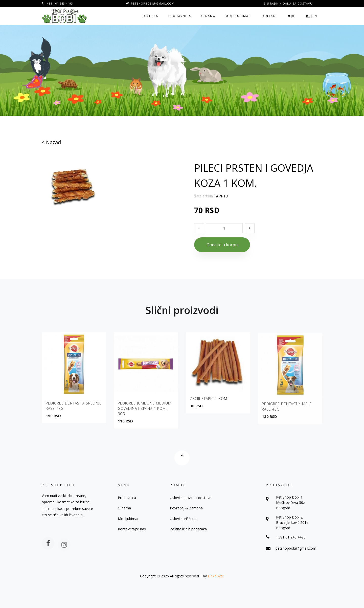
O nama (208, 16)
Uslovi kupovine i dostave (191, 498)
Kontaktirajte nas (132, 529)
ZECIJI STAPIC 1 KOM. (209, 401)
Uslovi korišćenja (184, 519)
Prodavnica (180, 16)
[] (292, 16)
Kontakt (269, 16)
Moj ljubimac (238, 16)
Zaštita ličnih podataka (188, 529)
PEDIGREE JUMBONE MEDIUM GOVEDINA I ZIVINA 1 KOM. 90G (145, 410)
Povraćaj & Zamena (186, 508)
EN (315, 16)
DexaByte (216, 576)
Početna (150, 16)
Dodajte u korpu (222, 245)
